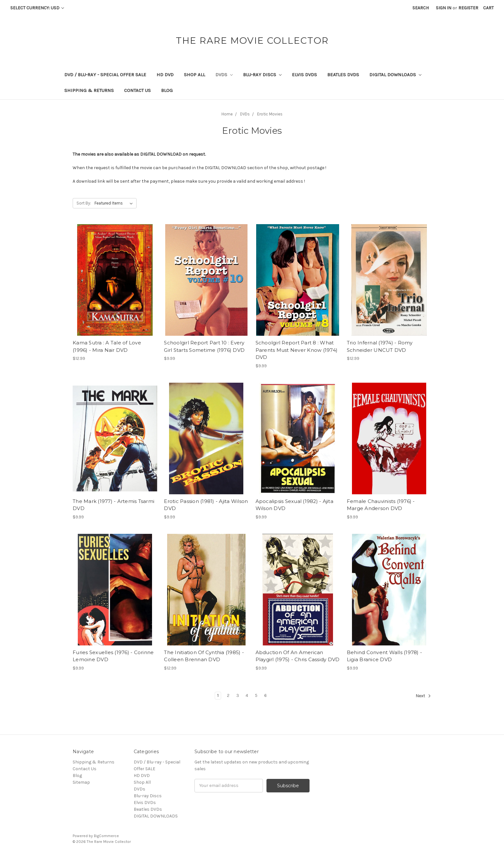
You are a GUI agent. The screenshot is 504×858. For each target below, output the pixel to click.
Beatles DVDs (343, 75)
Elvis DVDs (304, 75)
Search (421, 8)
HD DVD (165, 75)
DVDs (224, 75)
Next (423, 696)
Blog (167, 90)
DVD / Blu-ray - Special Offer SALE (105, 75)
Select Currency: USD (37, 8)
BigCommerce (106, 836)
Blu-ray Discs (262, 75)
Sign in (444, 8)
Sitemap (81, 782)
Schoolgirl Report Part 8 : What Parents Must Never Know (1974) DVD (297, 350)
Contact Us (137, 90)
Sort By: (84, 203)
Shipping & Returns (89, 90)
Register (468, 8)
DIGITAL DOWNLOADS (395, 75)
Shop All (194, 75)
